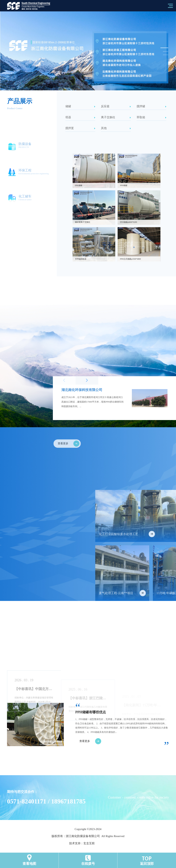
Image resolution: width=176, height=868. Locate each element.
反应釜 (116, 106)
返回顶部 (147, 864)
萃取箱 (152, 117)
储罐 (80, 106)
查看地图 (29, 864)
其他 (116, 128)
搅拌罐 (152, 106)
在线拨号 (88, 864)
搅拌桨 (80, 128)
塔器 (80, 117)
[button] (164, 48)
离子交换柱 (116, 117)
